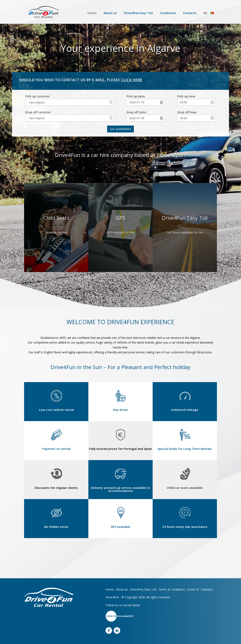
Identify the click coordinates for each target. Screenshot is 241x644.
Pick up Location (37, 96)
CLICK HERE (132, 80)
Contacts (190, 13)
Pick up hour (186, 96)
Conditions (168, 13)
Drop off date (136, 112)
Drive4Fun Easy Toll (138, 13)
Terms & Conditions (172, 589)
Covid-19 (193, 589)
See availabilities (120, 129)
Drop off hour (187, 112)
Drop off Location (38, 112)
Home (92, 13)
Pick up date (136, 96)
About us (110, 13)
